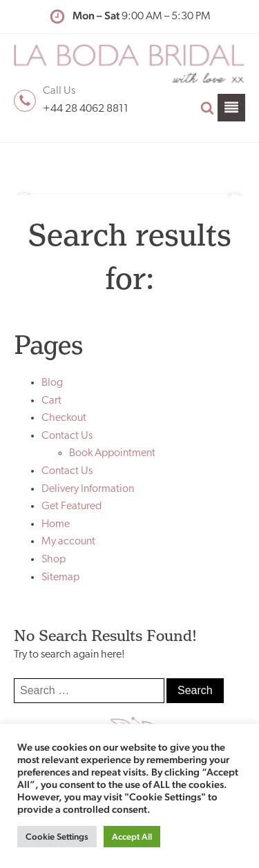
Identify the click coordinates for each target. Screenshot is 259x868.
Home (56, 524)
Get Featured (71, 506)
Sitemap (60, 578)
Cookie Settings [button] (57, 837)
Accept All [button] (132, 837)
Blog (52, 383)
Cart (51, 401)
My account (68, 542)
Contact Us (67, 436)
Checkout (64, 418)
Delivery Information (88, 489)
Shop (54, 560)
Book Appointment (112, 453)
